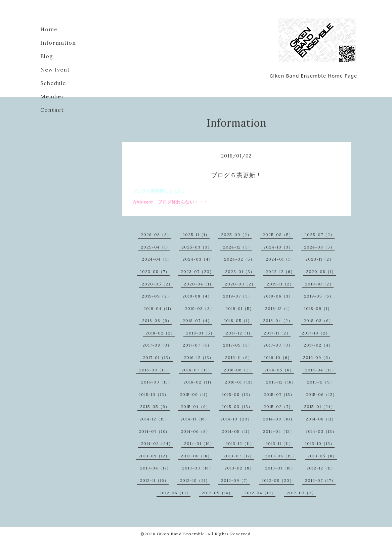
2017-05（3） (238, 345)
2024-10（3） (278, 247)
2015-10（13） (154, 394)
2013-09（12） (154, 456)
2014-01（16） (199, 443)
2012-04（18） (260, 493)
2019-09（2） (157, 296)
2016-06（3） (238, 370)
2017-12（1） (239, 333)
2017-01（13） (158, 357)
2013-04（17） (156, 468)
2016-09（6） (318, 357)
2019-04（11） (159, 308)
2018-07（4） (197, 321)
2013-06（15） (281, 456)
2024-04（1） (157, 259)
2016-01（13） (240, 382)
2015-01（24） (320, 407)
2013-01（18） (280, 468)
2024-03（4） (198, 259)
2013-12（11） (240, 443)
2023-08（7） (155, 272)
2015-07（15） (279, 394)
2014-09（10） (279, 419)
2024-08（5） (319, 247)
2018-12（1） (279, 308)
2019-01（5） (240, 308)
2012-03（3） (301, 493)
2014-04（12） (279, 431)
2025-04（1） (156, 247)
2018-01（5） (200, 333)
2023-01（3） (240, 272)
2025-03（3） (197, 247)
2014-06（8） (195, 431)
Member (52, 96)
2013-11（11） (279, 443)
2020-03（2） (240, 284)
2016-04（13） (321, 370)
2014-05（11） (237, 431)
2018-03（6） (318, 321)
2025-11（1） (196, 235)
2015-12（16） (281, 382)
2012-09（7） (236, 480)
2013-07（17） (239, 456)
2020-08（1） (321, 272)
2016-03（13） (157, 382)
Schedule (53, 83)
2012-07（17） (320, 480)
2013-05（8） (322, 456)
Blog (47, 56)
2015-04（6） (195, 407)
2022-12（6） (280, 272)
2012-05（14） (217, 493)
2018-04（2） (278, 321)
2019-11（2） (280, 284)
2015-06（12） (321, 394)
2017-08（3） (157, 345)
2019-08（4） (197, 296)
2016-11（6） (239, 357)
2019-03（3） (200, 308)
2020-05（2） (157, 284)
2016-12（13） (199, 357)
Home (49, 29)
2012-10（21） (195, 480)
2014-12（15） (154, 419)
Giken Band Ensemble (181, 534)
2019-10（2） (319, 284)
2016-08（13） (155, 370)
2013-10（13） (319, 443)
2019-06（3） (278, 296)
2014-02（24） (157, 443)
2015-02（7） (278, 407)
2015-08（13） (237, 394)
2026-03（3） (156, 235)
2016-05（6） (279, 370)
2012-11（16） (154, 480)
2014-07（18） (154, 431)
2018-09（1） (318, 308)
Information (58, 43)
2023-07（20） (197, 272)
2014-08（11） (321, 419)
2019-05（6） (319, 296)
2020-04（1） (199, 284)
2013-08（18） (196, 456)
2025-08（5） (278, 235)
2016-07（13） (197, 370)
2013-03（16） (198, 468)
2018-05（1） (238, 321)
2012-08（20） (278, 480)
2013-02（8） (239, 468)
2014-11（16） (195, 419)
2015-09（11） (195, 394)
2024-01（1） (280, 259)
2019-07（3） (238, 296)
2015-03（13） (237, 407)
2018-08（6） (157, 321)
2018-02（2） (160, 333)
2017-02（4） (318, 345)
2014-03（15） (321, 431)
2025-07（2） (319, 235)
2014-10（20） (236, 419)
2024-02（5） (239, 259)
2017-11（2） (277, 333)
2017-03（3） (278, 345)
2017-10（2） (316, 333)
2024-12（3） (238, 247)
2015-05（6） (155, 407)
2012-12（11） (321, 468)
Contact (52, 110)
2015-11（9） (321, 382)
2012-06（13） (175, 493)
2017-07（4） (197, 345)
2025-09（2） (236, 235)
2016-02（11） (199, 382)
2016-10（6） (278, 357)
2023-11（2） (319, 259)
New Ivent (55, 70)
